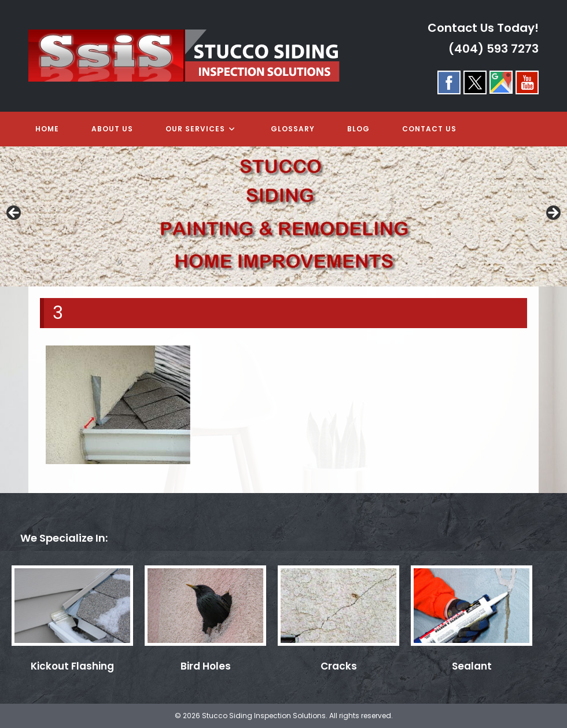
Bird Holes (206, 666)
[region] (283, 217)
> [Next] (553, 214)
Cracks (339, 666)
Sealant (472, 666)
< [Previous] (14, 214)
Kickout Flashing (72, 666)
